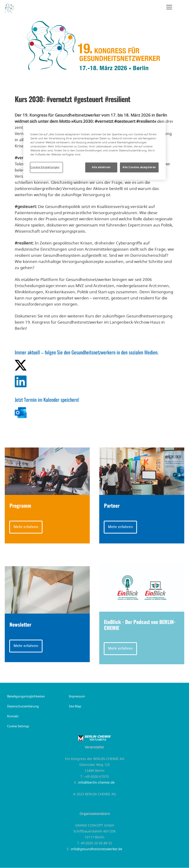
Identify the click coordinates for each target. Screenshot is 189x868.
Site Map (75, 707)
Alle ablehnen (101, 167)
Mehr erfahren (26, 527)
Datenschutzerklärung (23, 707)
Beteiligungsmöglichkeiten (26, 697)
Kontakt (13, 717)
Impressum (77, 697)
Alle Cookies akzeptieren (139, 167)
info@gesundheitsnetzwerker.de (97, 849)
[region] (94, 151)
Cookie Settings (18, 727)
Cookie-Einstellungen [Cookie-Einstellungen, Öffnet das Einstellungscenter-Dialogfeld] (45, 167)
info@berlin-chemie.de (96, 783)
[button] (47, 527)
